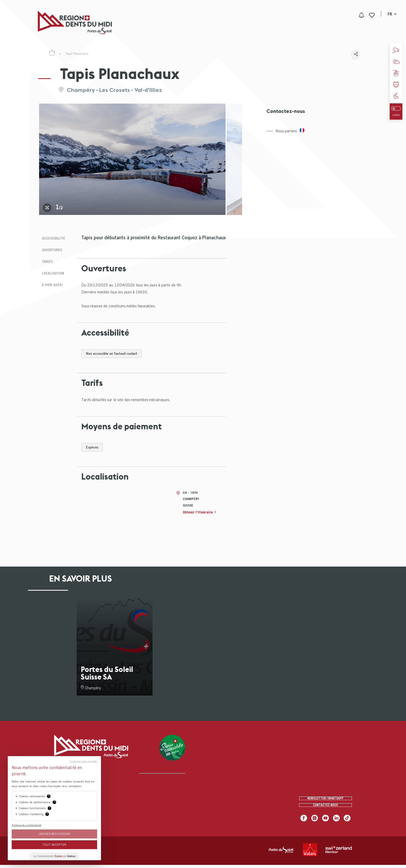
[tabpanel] (132, 159)
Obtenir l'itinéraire (199, 512)
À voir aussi (50, 280)
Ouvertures (50, 248)
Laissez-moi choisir (54, 834)
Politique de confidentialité (26, 825)
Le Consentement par (55, 856)
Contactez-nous (325, 807)
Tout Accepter (54, 845)
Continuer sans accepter (84, 761)
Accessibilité (51, 238)
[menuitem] (177, 23)
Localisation (51, 269)
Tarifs (45, 259)
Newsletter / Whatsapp (325, 796)
